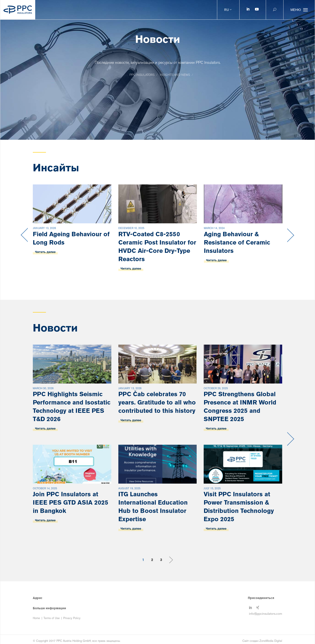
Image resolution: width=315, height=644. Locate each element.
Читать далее (45, 252)
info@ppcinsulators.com (266, 614)
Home (36, 618)
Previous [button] (24, 235)
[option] (72, 235)
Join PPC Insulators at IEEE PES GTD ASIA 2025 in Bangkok (71, 502)
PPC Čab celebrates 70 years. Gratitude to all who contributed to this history (157, 402)
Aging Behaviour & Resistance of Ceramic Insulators (237, 242)
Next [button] (291, 235)
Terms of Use (52, 618)
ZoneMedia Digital (271, 641)
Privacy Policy (72, 618)
